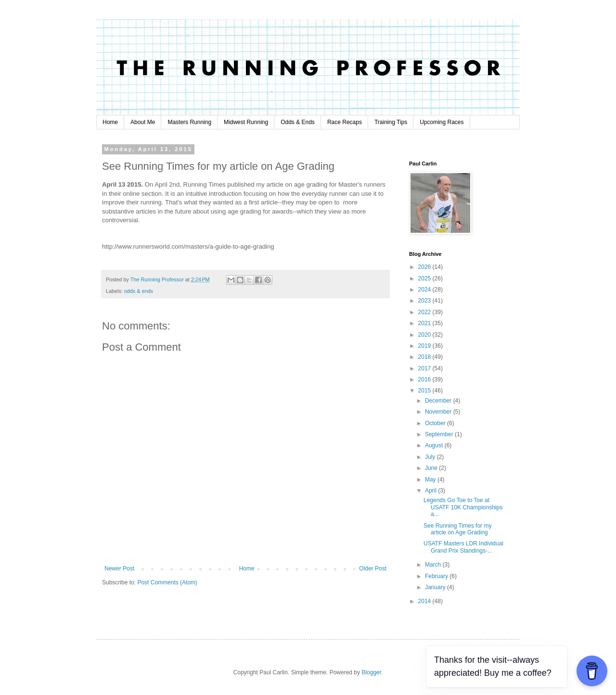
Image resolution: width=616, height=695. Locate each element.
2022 (425, 312)
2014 (425, 601)
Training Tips (391, 122)
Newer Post (119, 569)
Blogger (371, 672)
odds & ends (139, 291)
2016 (425, 379)
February (437, 576)
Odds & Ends (298, 122)
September (440, 434)
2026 (425, 267)
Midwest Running (246, 122)
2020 (425, 335)
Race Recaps (345, 122)
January (436, 587)
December (439, 401)
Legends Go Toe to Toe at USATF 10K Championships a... (463, 507)
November (439, 412)
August (435, 445)
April (431, 491)
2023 (425, 301)
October (436, 423)
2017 (425, 368)
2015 (425, 391)
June (432, 468)
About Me (143, 122)
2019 (425, 346)
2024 (425, 290)
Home (110, 122)
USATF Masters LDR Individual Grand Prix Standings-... (463, 547)
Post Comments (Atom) (167, 582)
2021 (425, 323)
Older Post (373, 569)
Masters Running (189, 122)
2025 (425, 278)
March (434, 565)
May (431, 480)
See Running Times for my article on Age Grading (457, 529)
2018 (425, 357)
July (431, 457)
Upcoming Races (442, 122)
